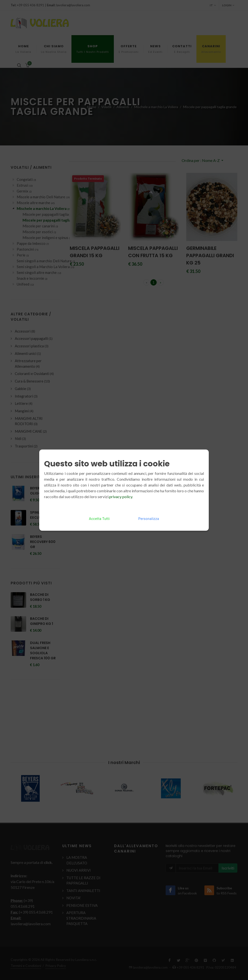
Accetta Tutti (99, 519)
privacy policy (121, 496)
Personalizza (149, 519)
